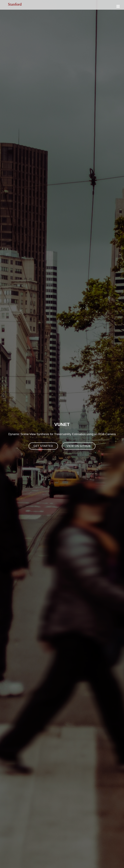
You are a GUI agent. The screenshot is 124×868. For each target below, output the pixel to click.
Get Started (43, 446)
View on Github (79, 446)
